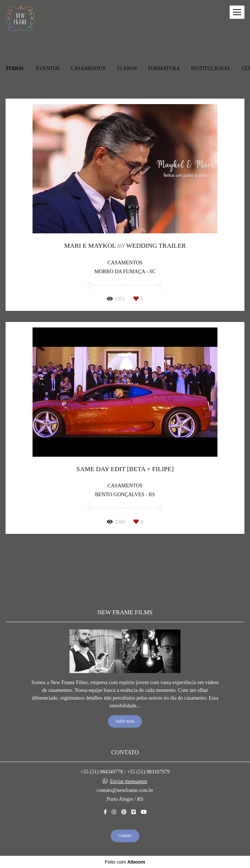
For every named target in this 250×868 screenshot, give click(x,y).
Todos (15, 69)
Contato (125, 836)
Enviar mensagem (129, 782)
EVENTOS (48, 69)
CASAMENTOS (88, 69)
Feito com (125, 862)
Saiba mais (125, 721)
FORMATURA (164, 69)
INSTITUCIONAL (211, 69)
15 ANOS (127, 69)
